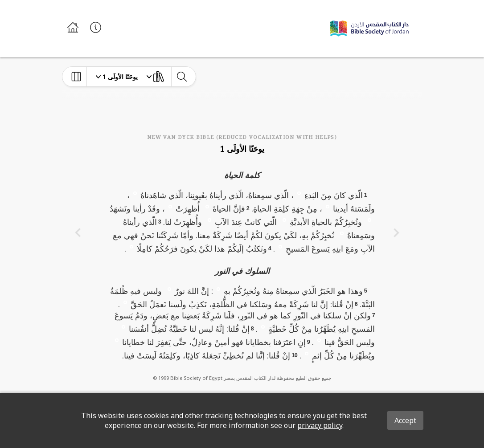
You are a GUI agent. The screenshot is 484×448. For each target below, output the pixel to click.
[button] (299, 193)
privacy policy (320, 425)
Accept (405, 420)
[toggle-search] (182, 77)
